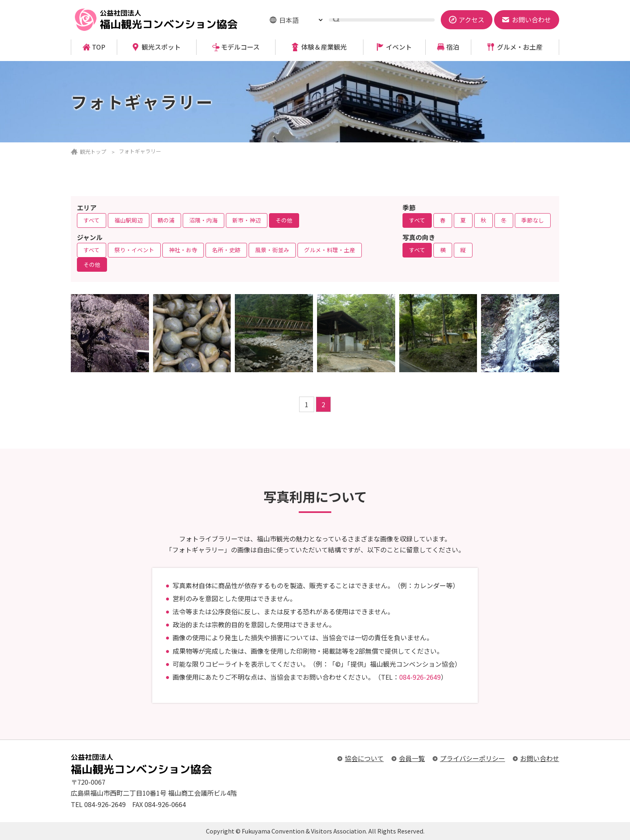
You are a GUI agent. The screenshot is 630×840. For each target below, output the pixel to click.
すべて (92, 220)
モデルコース (240, 47)
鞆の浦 (166, 220)
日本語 (289, 20)
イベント (399, 47)
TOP (99, 47)
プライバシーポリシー (472, 758)
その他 (284, 220)
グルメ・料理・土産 (330, 250)
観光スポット (161, 47)
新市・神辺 (247, 220)
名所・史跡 (226, 250)
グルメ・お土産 (520, 47)
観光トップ (93, 152)
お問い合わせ (540, 758)
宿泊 (453, 47)
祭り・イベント (134, 250)
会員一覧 (412, 758)
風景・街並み (272, 250)
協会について (364, 758)
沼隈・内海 (203, 220)
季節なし (533, 220)
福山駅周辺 (129, 220)
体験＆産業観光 (324, 47)
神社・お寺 (183, 250)
